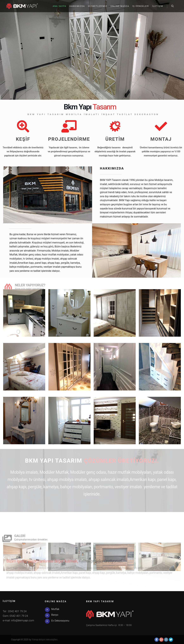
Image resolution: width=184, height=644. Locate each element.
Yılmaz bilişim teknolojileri (45, 640)
